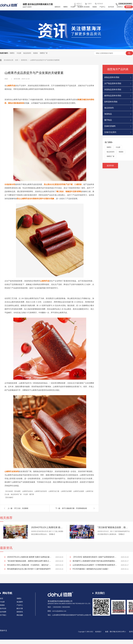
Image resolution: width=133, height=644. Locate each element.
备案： (108, 632)
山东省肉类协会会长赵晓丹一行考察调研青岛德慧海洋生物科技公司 (95, 565)
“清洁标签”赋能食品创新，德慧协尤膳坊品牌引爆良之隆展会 (114, 527)
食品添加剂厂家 (16, 494)
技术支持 (111, 7)
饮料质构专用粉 (111, 102)
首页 (17, 60)
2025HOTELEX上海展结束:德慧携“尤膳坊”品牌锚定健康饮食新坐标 (47, 527)
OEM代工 (120, 7)
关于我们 (3, 615)
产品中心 (102, 7)
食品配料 (20, 602)
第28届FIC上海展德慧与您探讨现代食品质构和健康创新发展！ (95, 561)
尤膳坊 (88, 4)
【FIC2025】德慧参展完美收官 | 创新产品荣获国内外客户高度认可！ (95, 557)
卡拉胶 (73, 7)
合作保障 (3, 612)
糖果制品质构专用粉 (113, 96)
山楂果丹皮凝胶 (79, 491)
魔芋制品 (108, 120)
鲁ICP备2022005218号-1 (118, 632)
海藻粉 (95, 7)
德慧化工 (78, 4)
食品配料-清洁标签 (84, 7)
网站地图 (20, 615)
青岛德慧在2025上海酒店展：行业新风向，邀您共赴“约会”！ (29, 565)
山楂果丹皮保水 (28, 491)
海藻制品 (108, 114)
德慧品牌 (129, 12)
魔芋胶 (32, 494)
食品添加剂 (27, 53)
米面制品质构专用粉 (113, 90)
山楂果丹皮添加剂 (41, 491)
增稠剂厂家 (44, 53)
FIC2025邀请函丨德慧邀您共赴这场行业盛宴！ (91, 569)
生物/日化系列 (110, 132)
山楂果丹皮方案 (54, 491)
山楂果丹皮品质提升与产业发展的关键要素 (45, 60)
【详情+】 (52, 534)
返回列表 (110, 166)
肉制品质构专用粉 (112, 77)
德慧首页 (58, 7)
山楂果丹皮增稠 (66, 491)
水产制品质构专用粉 (113, 83)
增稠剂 (65, 7)
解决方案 (20, 608)
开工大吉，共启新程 (21, 508)
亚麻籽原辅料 (110, 126)
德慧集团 (99, 4)
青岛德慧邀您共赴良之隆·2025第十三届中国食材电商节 (29, 569)
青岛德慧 (18, 491)
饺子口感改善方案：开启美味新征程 (74, 508)
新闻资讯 (129, 7)
